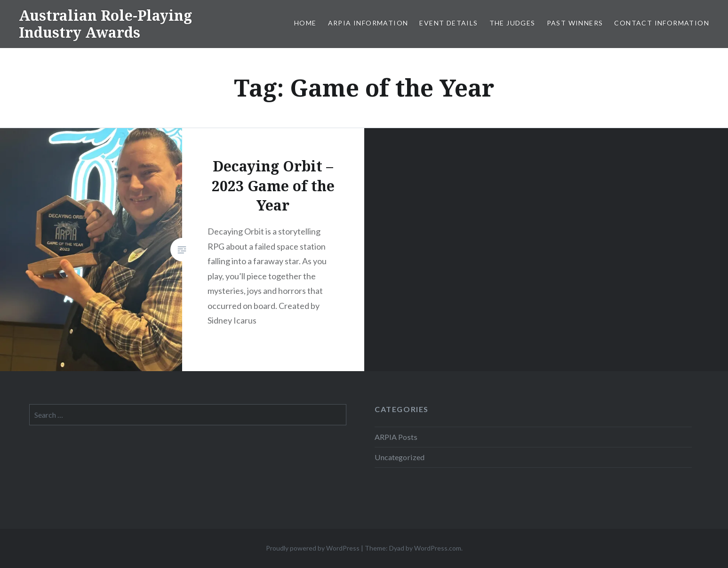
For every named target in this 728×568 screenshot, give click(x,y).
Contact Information (662, 23)
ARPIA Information (368, 23)
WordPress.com (438, 548)
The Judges (512, 23)
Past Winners (575, 23)
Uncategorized (400, 457)
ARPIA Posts (396, 437)
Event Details (448, 23)
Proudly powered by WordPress (313, 548)
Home (305, 23)
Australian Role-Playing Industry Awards (105, 24)
